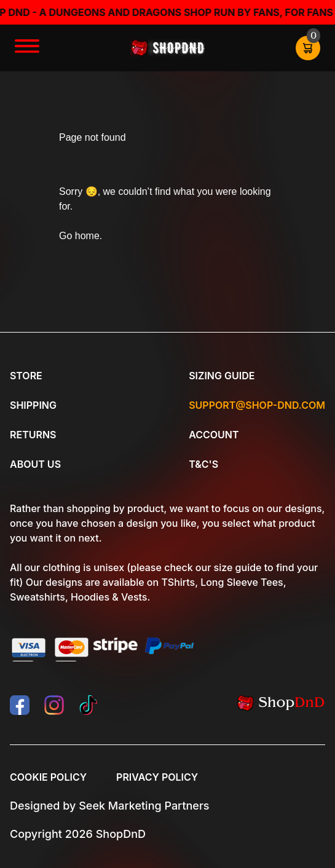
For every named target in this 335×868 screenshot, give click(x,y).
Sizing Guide (222, 376)
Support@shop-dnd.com (257, 405)
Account (214, 435)
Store (26, 376)
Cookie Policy (48, 777)
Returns (33, 435)
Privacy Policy (157, 777)
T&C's (203, 464)
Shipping (33, 405)
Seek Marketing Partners (144, 806)
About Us (35, 464)
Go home (79, 236)
